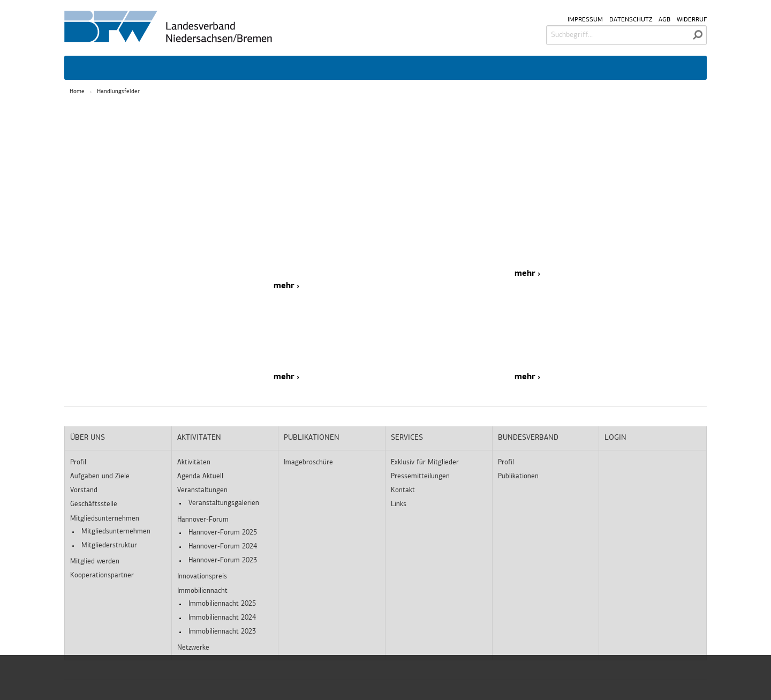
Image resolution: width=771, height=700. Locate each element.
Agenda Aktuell (200, 476)
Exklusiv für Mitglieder (425, 462)
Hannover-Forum (203, 520)
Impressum (585, 20)
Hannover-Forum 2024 (223, 547)
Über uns (88, 438)
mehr (284, 286)
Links (399, 504)
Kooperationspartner (102, 575)
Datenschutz (631, 20)
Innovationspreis (202, 577)
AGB (664, 20)
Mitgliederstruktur (109, 545)
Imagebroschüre (308, 462)
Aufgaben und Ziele (100, 476)
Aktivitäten (199, 438)
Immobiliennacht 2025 (222, 604)
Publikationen (312, 438)
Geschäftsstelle (94, 504)
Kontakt (403, 490)
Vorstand (84, 490)
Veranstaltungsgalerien (224, 503)
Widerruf (692, 20)
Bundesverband (528, 438)
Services (407, 438)
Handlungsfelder (118, 92)
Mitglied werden (95, 562)
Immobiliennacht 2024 (222, 618)
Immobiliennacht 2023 (222, 632)
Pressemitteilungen (420, 476)
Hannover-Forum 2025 (223, 533)
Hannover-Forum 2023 (223, 560)
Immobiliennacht (202, 591)
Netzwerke (193, 648)
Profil (78, 462)
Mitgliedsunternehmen (105, 519)
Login (615, 438)
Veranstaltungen (202, 490)
